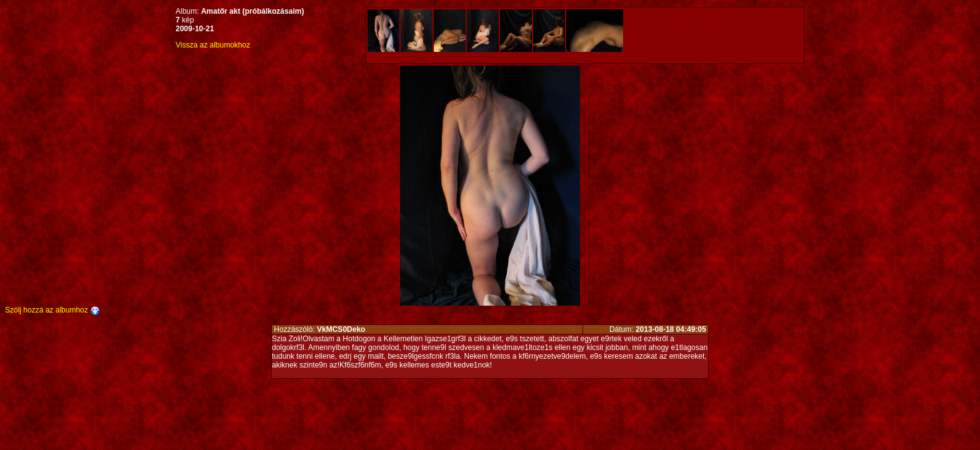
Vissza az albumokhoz (213, 45)
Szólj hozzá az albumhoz (52, 310)
